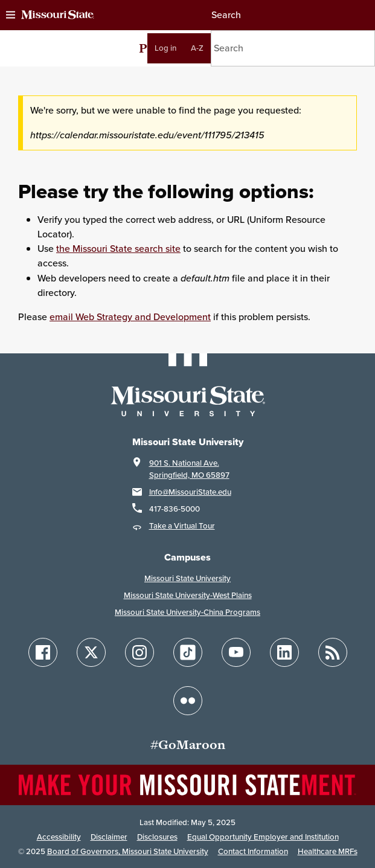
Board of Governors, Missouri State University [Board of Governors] (128, 851)
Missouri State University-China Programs (187, 612)
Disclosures (157, 837)
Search (226, 15)
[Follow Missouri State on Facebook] (43, 652)
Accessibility (59, 837)
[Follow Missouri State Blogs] (333, 652)
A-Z (197, 48)
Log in (165, 48)
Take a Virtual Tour (182, 526)
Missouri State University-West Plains (188, 595)
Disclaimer (109, 837)
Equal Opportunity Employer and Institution (263, 837)
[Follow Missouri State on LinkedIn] (284, 652)
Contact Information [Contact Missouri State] (253, 851)
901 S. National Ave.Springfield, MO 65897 (189, 469)
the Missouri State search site (118, 249)
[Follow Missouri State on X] (91, 652)
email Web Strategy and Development (130, 317)
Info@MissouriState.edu (190, 492)
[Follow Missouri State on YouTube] (236, 652)
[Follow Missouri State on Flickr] (188, 701)
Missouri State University (187, 578)
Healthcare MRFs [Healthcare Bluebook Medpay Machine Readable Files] (328, 851)
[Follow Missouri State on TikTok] (188, 652)
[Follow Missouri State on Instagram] (139, 652)
